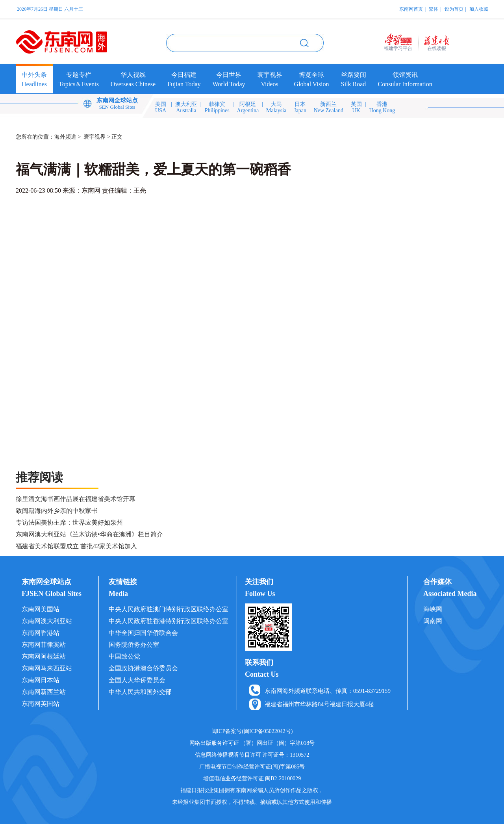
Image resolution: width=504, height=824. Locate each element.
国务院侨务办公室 (134, 645)
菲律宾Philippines (217, 107)
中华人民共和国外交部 (140, 692)
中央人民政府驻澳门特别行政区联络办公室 (169, 609)
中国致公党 (124, 656)
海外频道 (65, 137)
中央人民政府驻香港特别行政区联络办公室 (169, 621)
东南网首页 (411, 9)
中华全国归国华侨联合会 (143, 633)
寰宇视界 (94, 137)
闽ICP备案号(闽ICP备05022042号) (252, 731)
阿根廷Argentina (248, 107)
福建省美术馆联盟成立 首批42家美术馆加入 (76, 546)
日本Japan (300, 107)
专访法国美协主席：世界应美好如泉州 (69, 522)
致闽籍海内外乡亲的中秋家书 (57, 511)
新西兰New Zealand (329, 107)
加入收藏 (479, 9)
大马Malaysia (276, 107)
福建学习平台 (398, 48)
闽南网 (433, 621)
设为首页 (454, 9)
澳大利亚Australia (186, 107)
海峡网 (433, 609)
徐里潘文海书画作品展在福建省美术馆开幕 (76, 499)
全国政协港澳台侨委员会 (143, 668)
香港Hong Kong (382, 107)
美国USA (161, 107)
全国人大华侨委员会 (137, 680)
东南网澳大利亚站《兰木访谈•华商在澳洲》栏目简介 (89, 534)
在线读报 (437, 48)
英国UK (356, 107)
